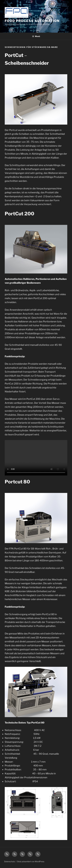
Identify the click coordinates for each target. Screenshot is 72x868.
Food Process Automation (32, 21)
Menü (36, 36)
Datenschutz (10, 861)
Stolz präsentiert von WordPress (31, 861)
